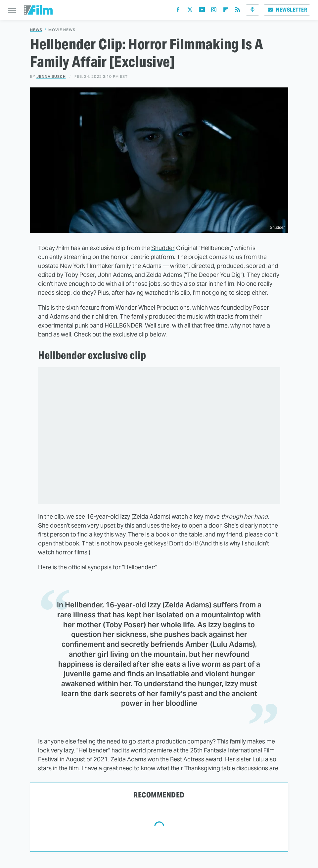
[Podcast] (252, 10)
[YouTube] (202, 11)
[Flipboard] (226, 11)
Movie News (62, 30)
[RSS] (238, 11)
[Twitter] (190, 11)
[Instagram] (214, 11)
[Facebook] (178, 11)
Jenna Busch (51, 77)
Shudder (163, 248)
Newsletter (287, 10)
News (36, 30)
